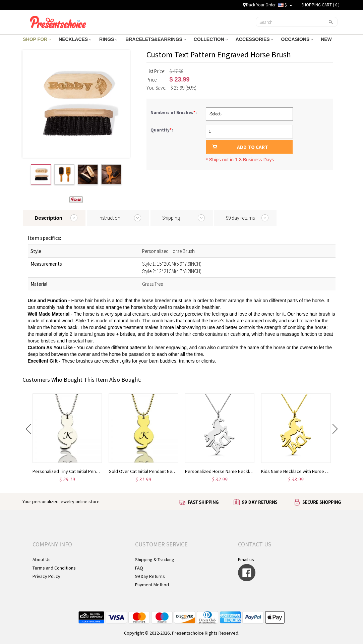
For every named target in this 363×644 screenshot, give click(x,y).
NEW (327, 39)
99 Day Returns (150, 576)
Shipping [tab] (171, 218)
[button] (28, 429)
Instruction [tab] (109, 218)
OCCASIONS (297, 39)
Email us (246, 559)
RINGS (108, 39)
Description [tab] (49, 218)
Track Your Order (259, 5)
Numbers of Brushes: (174, 113)
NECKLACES (75, 39)
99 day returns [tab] (240, 218)
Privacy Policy (46, 576)
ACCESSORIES (254, 39)
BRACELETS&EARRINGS (155, 39)
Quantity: (162, 130)
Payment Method (152, 585)
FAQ (139, 568)
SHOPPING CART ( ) (320, 5)
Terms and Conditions (54, 568)
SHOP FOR (37, 39)
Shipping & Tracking (155, 559)
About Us (42, 559)
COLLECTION (211, 39)
